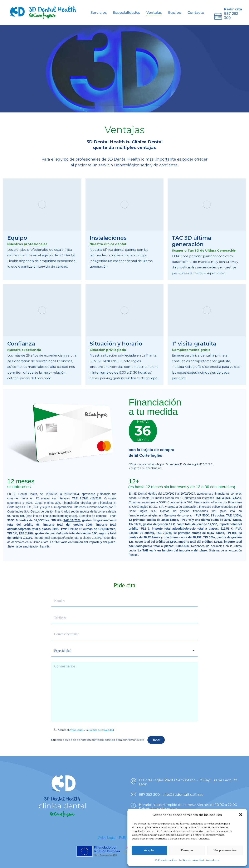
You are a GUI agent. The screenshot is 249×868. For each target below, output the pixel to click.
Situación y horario (116, 344)
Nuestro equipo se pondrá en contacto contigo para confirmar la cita (98, 740)
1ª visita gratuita (194, 344)
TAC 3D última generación (192, 241)
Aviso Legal (213, 860)
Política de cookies (166, 860)
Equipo (17, 238)
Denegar (187, 850)
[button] (241, 815)
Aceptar (150, 850)
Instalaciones (108, 238)
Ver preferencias (225, 850)
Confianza (21, 344)
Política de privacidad (191, 860)
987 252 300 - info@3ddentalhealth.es (171, 795)
